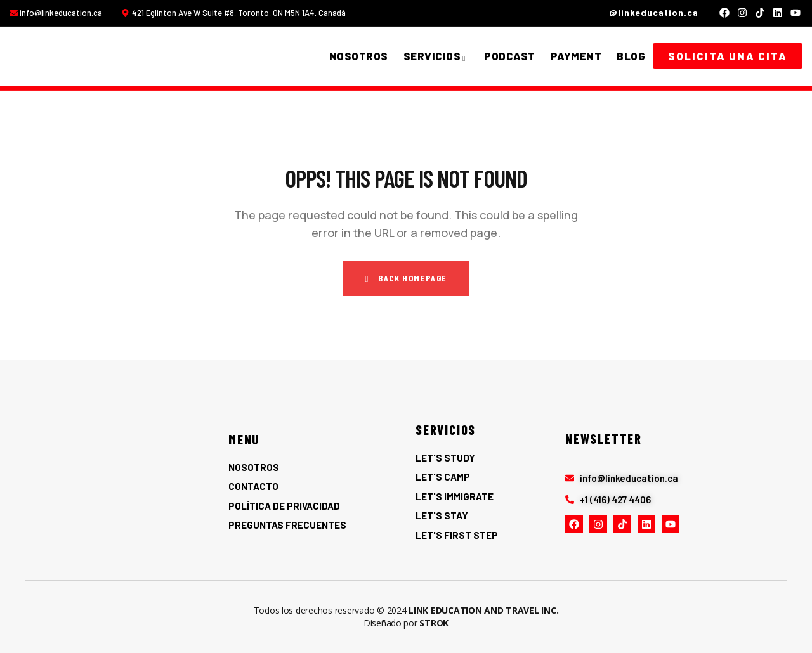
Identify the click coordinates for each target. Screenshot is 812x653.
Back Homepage (406, 278)
